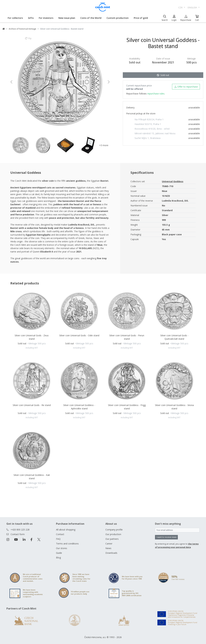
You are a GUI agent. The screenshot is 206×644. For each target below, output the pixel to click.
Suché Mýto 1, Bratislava (147, 138)
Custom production (118, 18)
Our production (113, 534)
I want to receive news (166, 537)
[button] (18, 82)
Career (109, 544)
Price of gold (141, 18)
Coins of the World (91, 18)
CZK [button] (181, 7)
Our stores (62, 548)
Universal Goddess (173, 181)
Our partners (112, 539)
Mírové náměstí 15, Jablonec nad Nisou (155, 133)
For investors (46, 18)
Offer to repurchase (186, 87)
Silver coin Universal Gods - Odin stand (79, 335)
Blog (58, 558)
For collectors (15, 18)
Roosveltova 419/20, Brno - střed (152, 129)
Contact (60, 534)
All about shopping (66, 530)
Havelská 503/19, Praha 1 (148, 124)
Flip (28, 40)
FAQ (58, 539)
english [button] (193, 7)
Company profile (114, 530)
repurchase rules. (156, 94)
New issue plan (67, 18)
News (108, 548)
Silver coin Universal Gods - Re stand (32, 405)
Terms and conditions (67, 544)
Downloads (111, 553)
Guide (59, 553)
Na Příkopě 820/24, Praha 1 (149, 119)
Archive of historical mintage (22, 29)
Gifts (31, 18)
